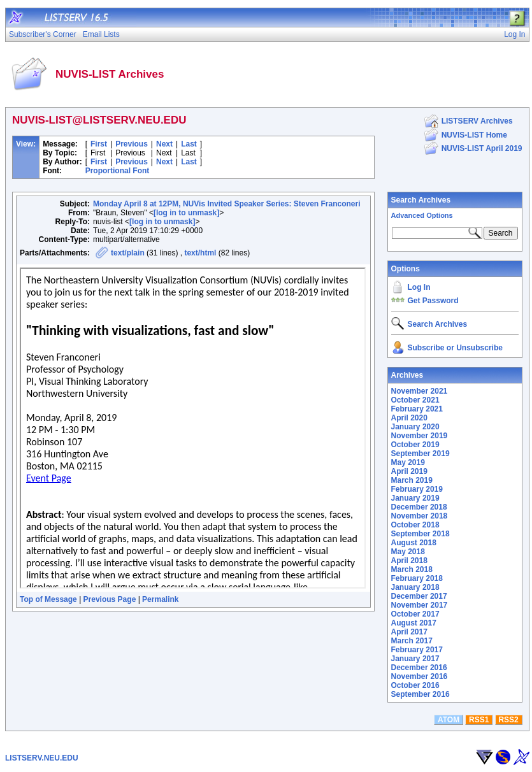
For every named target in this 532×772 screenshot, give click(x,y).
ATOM (449, 720)
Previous (132, 144)
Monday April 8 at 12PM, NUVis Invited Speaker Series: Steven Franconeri (226, 204)
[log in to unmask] (186, 213)
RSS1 (479, 720)
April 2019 (409, 471)
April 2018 (409, 561)
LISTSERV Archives (477, 121)
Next (164, 144)
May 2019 (408, 462)
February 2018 (417, 578)
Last (189, 144)
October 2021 (415, 400)
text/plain (128, 253)
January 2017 (415, 659)
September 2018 (421, 534)
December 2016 (419, 668)
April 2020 (409, 418)
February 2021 (417, 409)
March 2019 (412, 480)
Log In (419, 287)
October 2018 (415, 525)
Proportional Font (118, 171)
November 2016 (420, 676)
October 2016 (415, 685)
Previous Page (110, 599)
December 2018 (419, 507)
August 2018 (414, 543)
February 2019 (417, 489)
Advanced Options (422, 215)
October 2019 (415, 445)
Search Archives (421, 200)
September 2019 (421, 454)
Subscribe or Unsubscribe (455, 348)
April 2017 (409, 632)
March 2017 (412, 641)
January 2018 (415, 587)
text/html (200, 253)
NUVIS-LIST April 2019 (482, 148)
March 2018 (412, 569)
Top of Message (48, 599)
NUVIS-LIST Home (474, 135)
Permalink (160, 599)
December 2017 (419, 596)
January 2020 (415, 427)
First (99, 144)
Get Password (433, 301)
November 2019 (420, 436)
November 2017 (420, 605)
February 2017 (417, 650)
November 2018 (420, 516)
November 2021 (420, 391)
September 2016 (421, 694)
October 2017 (415, 614)
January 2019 (415, 498)
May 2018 (408, 552)
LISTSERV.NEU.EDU (42, 758)
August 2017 (414, 623)
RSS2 (508, 720)
